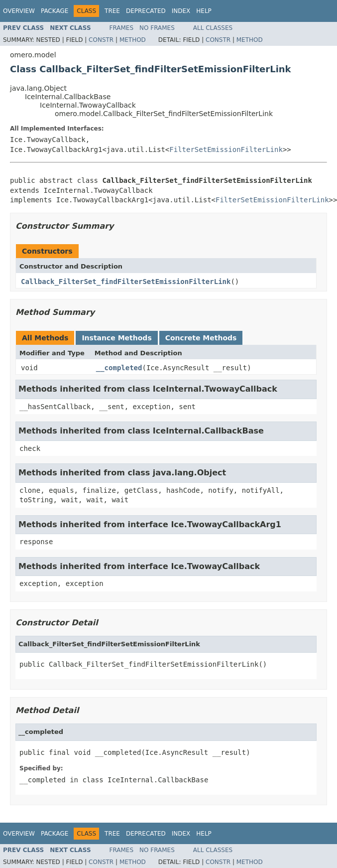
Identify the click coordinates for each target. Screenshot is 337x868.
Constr (101, 40)
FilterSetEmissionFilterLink (226, 149)
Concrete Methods (201, 338)
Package (55, 11)
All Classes (213, 28)
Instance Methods (116, 338)
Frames (122, 28)
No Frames (157, 28)
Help (204, 11)
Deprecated (146, 11)
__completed (119, 368)
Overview (19, 11)
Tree (112, 11)
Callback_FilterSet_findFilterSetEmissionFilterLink (126, 282)
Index (181, 11)
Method (133, 40)
